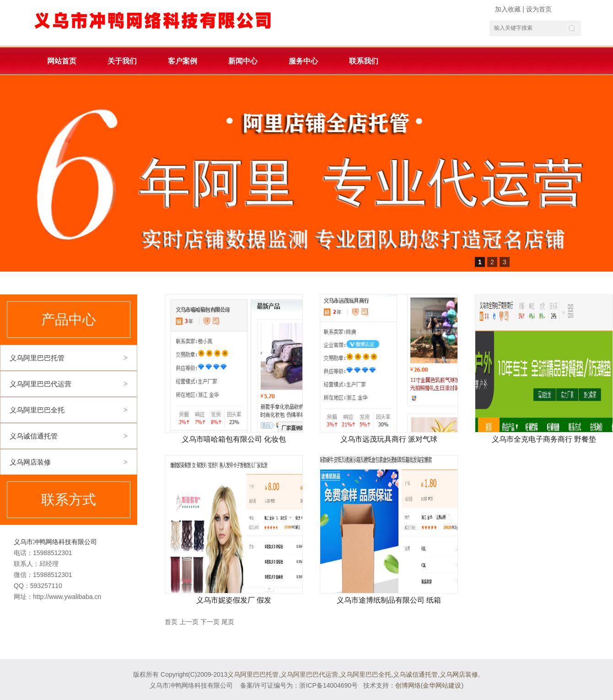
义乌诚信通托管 (34, 436)
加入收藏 (508, 9)
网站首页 (62, 61)
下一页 (210, 622)
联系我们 (364, 61)
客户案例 (183, 61)
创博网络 (408, 685)
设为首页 (539, 9)
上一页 (189, 622)
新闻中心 (243, 61)
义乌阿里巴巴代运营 (40, 384)
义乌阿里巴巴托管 (37, 358)
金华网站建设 (442, 685)
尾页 (228, 622)
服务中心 (303, 61)
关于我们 (122, 61)
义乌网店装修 (30, 462)
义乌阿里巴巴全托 (37, 410)
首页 (171, 622)
